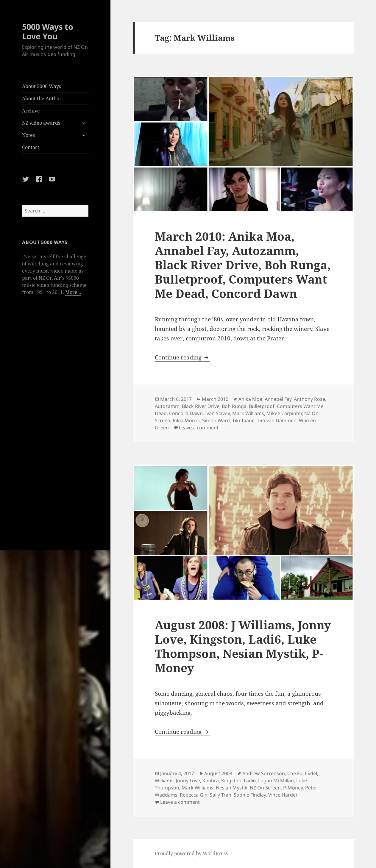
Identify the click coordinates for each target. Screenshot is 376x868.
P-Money (293, 788)
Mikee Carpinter (284, 413)
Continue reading (182, 357)
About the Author (42, 98)
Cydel (311, 773)
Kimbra (211, 781)
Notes (28, 135)
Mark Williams (248, 413)
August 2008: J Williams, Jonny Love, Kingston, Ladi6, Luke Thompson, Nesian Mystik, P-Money (243, 646)
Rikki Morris (186, 420)
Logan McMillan (276, 781)
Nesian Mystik (232, 788)
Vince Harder (283, 795)
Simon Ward (216, 420)
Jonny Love (188, 781)
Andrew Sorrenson (264, 773)
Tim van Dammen (277, 420)
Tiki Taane (243, 420)
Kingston (231, 781)
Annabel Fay (278, 399)
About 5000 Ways (42, 86)
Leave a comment (199, 428)
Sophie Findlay (250, 795)
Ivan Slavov (217, 413)
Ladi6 (250, 781)
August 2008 (218, 773)
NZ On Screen (265, 788)
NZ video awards (41, 123)
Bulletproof (262, 406)
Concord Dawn (186, 413)
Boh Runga (234, 406)
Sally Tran (221, 795)
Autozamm (167, 406)
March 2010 (215, 399)
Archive (31, 111)
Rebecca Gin (194, 795)
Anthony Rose (309, 399)
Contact (31, 147)
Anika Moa (250, 399)
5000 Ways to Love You (48, 31)
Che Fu (295, 773)
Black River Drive (201, 406)
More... (73, 292)
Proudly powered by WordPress (191, 853)
